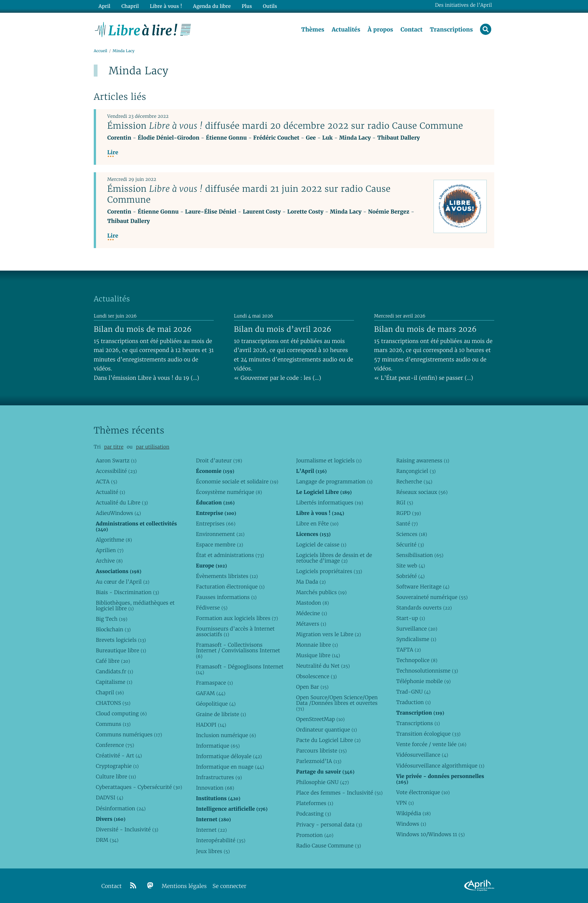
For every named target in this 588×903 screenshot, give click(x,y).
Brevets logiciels (121, 640)
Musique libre (318, 655)
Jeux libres (213, 851)
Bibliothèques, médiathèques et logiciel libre (135, 606)
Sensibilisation (420, 555)
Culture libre (116, 777)
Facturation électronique (230, 587)
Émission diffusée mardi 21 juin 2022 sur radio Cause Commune (249, 194)
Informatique (218, 746)
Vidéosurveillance (422, 755)
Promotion (315, 835)
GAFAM (211, 693)
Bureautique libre (121, 650)
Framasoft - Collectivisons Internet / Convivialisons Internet (238, 650)
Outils (270, 6)
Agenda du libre (211, 6)
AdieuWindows (118, 513)
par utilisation (152, 447)
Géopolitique (216, 704)
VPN (405, 803)
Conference (115, 745)
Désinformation (121, 808)
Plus (247, 6)
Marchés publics (321, 592)
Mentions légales (184, 886)
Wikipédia (413, 813)
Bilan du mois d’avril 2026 (283, 329)
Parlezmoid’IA (319, 761)
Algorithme (114, 540)
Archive (109, 561)
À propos (380, 30)
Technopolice (417, 660)
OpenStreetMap (320, 719)
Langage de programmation (334, 482)
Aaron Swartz (116, 461)
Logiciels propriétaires (329, 571)
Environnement (220, 534)
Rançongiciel (416, 471)
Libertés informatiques (329, 503)
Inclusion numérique (226, 735)
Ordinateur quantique (326, 730)
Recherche (414, 482)
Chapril (110, 692)
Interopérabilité (220, 840)
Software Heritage (423, 587)
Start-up (410, 618)
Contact (412, 30)
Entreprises (215, 524)
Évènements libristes (227, 576)
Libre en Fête (317, 524)
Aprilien (109, 550)
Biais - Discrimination (127, 592)
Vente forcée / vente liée (431, 744)
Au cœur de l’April (122, 582)
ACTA (106, 482)
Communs (113, 724)
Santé (407, 524)
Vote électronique (423, 792)
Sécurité (410, 545)
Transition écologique (428, 734)
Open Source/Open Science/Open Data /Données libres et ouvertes (337, 703)
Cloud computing (121, 713)
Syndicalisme (416, 639)
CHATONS (113, 703)
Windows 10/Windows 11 (430, 834)
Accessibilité (116, 471)
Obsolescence (316, 676)
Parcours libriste (321, 751)
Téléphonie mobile (423, 681)
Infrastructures (219, 777)
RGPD (408, 513)
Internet (211, 830)
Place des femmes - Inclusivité (339, 793)
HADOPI (211, 725)
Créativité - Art (119, 756)
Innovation (215, 788)
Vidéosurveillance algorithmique (440, 766)
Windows (411, 824)
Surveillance (417, 629)
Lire (113, 153)
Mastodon (312, 603)
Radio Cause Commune (328, 846)
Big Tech (111, 619)
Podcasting (313, 814)
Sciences (411, 534)
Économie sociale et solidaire (237, 482)
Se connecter (229, 886)
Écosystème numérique (229, 492)
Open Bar (312, 687)
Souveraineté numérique (432, 597)
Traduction (413, 702)
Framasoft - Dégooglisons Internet (239, 669)
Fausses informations (226, 597)
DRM (107, 840)
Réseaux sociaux (422, 492)
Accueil (100, 51)
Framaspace (214, 683)
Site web (410, 566)
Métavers (311, 624)
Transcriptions (451, 30)
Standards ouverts (424, 608)
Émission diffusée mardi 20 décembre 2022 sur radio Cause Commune (285, 126)
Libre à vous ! (166, 6)
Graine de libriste (221, 714)
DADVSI (109, 798)
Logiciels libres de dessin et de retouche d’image (334, 558)
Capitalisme (114, 682)
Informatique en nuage (230, 767)
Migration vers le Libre (328, 634)
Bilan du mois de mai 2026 (143, 329)
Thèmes (313, 30)
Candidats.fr (114, 671)
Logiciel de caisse (321, 545)
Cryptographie (117, 766)
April (104, 6)
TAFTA (408, 650)
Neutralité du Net (323, 666)
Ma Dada (311, 582)
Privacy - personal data (329, 825)
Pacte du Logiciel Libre (328, 740)
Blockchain (113, 629)
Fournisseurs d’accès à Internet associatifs (235, 631)
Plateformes (314, 803)
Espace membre (219, 545)
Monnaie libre (317, 645)
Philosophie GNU (322, 782)
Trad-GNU (413, 692)
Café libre (113, 661)
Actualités (346, 30)
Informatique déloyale (229, 756)
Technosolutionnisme (427, 671)
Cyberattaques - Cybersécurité (139, 787)
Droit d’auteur (219, 461)
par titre (114, 447)
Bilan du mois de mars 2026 (426, 329)
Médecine (311, 613)
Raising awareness (423, 461)
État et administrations (230, 555)
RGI (404, 503)
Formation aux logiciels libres (237, 618)
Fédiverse (211, 608)
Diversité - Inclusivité (127, 829)
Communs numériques (129, 734)
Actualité (110, 492)
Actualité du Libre (122, 503)
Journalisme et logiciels (329, 461)
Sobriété (410, 576)
